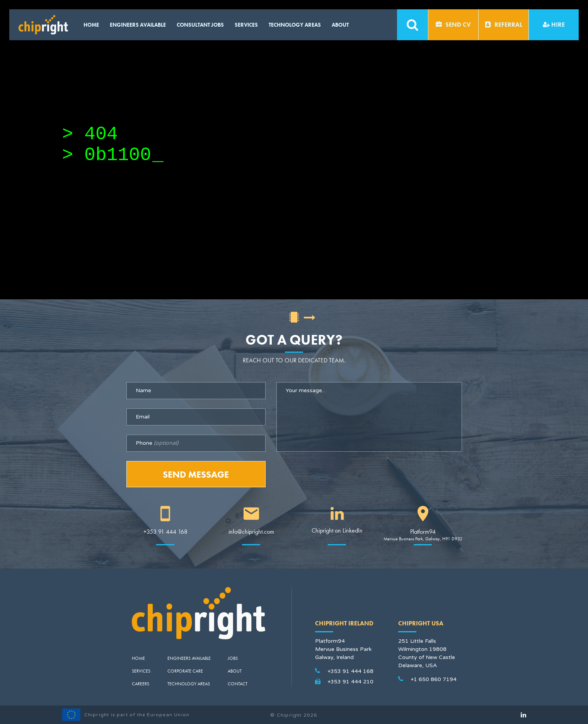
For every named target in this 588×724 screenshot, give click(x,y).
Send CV (453, 25)
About (340, 25)
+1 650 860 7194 (434, 679)
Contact (238, 684)
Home (91, 25)
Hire (554, 25)
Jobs (233, 658)
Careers (141, 684)
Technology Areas (295, 25)
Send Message (196, 474)
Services (246, 25)
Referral (504, 25)
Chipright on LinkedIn (337, 530)
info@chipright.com (251, 532)
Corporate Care (185, 671)
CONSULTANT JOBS (200, 25)
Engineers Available (189, 658)
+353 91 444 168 (165, 532)
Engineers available (138, 25)
